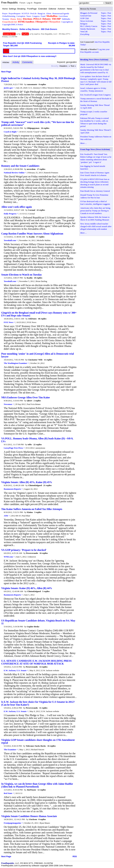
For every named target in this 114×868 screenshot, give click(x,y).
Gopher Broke (33, 627)
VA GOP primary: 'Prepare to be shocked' (24, 550)
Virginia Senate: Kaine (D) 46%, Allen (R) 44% (27, 588)
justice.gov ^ (9, 88)
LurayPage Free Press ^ (14, 448)
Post (109, 13)
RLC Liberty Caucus (89, 26)
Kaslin (32, 237)
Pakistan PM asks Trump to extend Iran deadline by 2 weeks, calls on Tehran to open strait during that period (94, 122)
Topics (104, 13)
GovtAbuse (63, 16)
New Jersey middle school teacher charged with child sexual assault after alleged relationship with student (96, 226)
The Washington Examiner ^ (16, 363)
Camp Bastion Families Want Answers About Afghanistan (32, 234)
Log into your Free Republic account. (95, 51)
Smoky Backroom (88, 29)
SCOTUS (25, 13)
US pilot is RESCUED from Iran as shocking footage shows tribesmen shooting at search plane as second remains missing (95, 183)
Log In (30, 3)
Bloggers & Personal (89, 13)
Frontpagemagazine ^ (13, 823)
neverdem (31, 169)
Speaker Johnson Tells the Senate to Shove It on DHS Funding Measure (95, 218)
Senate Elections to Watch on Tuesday (22, 275)
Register (38, 3)
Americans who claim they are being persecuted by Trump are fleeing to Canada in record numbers (95, 211)
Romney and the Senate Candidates (20, 166)
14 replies (43, 667)
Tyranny (6, 19)
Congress (36, 16)
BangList (41, 13)
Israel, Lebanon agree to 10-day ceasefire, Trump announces (93, 89)
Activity (16, 62)
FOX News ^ (9, 322)
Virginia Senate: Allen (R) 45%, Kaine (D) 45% (27, 482)
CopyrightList (67, 22)
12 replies (42, 790)
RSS (75, 856)
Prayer (5, 13)
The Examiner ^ (11, 750)
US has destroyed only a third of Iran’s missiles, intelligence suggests (95, 203)
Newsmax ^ (9, 404)
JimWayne (31, 790)
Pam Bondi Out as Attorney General (95, 191)
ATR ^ (7, 516)
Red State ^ (9, 793)
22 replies (41, 210)
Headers (63, 66)
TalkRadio (66, 19)
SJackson (33, 819)
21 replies (47, 485)
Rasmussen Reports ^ (13, 489)
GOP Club (84, 18)
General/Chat (86, 16)
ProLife (33, 13)
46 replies (42, 319)
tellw (30, 444)
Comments (27, 62)
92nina (30, 512)
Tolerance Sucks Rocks (36, 746)
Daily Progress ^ (11, 214)
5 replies (46, 591)
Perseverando (32, 553)
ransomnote (32, 84)
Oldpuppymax (33, 128)
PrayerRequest (15, 13)
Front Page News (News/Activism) (95, 149)
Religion (84, 24)
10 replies (38, 278)
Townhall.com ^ (11, 240)
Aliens (49, 13)
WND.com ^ (9, 557)
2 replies (37, 401)
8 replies (42, 84)
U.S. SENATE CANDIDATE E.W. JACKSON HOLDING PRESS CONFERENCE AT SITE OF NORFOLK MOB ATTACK (36, 662)
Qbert (29, 401)
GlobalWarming (9, 16)
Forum (22, 3)
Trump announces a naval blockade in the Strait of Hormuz (96, 100)
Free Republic (10, 3)
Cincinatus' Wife (35, 360)
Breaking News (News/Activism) (94, 60)
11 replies (48, 360)
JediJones (32, 319)
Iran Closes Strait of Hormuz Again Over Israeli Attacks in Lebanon (95, 174)
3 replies (38, 512)
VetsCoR (84, 32)
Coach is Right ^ (11, 132)
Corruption (21, 16)
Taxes (29, 16)
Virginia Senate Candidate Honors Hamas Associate (29, 816)
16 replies (45, 128)
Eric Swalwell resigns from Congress (95, 95)
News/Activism (87, 21)
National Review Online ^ (15, 173)
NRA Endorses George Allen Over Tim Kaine (26, 397)
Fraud (43, 16)
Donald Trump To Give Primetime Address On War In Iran (94, 196)
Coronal (31, 210)
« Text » (72, 66)
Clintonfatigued (35, 485)
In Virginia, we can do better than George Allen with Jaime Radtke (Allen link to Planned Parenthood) (37, 785)
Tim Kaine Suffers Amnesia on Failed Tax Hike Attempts (32, 509)
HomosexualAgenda (61, 13)
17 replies (41, 169)
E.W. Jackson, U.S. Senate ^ (16, 670)
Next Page (6, 72)
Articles (6, 62)
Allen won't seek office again (17, 207)
